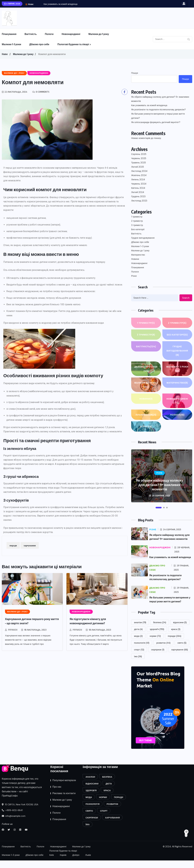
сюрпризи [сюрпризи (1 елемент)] (158, 657)
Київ (52, 863)
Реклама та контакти (64, 801)
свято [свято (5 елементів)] (182, 650)
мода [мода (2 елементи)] (138, 643)
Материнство (138, 255)
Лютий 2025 (138, 167)
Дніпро (76, 863)
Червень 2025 (139, 158)
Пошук (135, 73)
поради (13, 545)
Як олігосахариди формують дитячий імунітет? (156, 122)
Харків (63, 863)
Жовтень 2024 (139, 175)
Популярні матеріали (64, 788)
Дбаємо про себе (39, 44)
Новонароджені (71, 34)
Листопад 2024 (139, 171)
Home (5, 54)
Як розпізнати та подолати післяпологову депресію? (158, 110)
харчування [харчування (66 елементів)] (180, 657)
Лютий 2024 (138, 192)
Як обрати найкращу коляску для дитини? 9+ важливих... (71, 4)
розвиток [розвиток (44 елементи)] (163, 650)
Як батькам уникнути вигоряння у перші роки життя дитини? (158, 116)
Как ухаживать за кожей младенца (149, 105)
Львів (88, 863)
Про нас (57, 794)
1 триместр (137, 217)
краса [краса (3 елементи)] (176, 637)
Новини (135, 259)
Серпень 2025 (139, 154)
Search (186, 298)
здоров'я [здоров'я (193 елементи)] (157, 637)
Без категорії (138, 229)
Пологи (49, 34)
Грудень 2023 (138, 196)
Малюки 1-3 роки (11, 44)
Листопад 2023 (139, 201)
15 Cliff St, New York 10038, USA (20, 812)
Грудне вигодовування (143, 238)
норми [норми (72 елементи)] (155, 643)
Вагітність (31, 34)
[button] (159, 508)
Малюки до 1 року (99, 34)
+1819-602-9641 (12, 818)
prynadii (13, 630)
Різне (134, 276)
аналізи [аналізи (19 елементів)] (140, 630)
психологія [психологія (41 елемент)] (142, 650)
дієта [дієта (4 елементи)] (138, 637)
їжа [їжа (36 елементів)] (138, 664)
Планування (9, 34)
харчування (30, 545)
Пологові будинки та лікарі (73, 44)
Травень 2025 (139, 163)
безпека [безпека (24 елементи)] (160, 630)
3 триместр (137, 225)
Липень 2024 (138, 180)
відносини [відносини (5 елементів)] (180, 630)
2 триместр (137, 221)
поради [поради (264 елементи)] (174, 643)
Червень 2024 (139, 184)
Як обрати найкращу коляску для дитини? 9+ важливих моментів (160, 99)
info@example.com (14, 824)
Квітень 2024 (138, 188)
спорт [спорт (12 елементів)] (139, 657)
